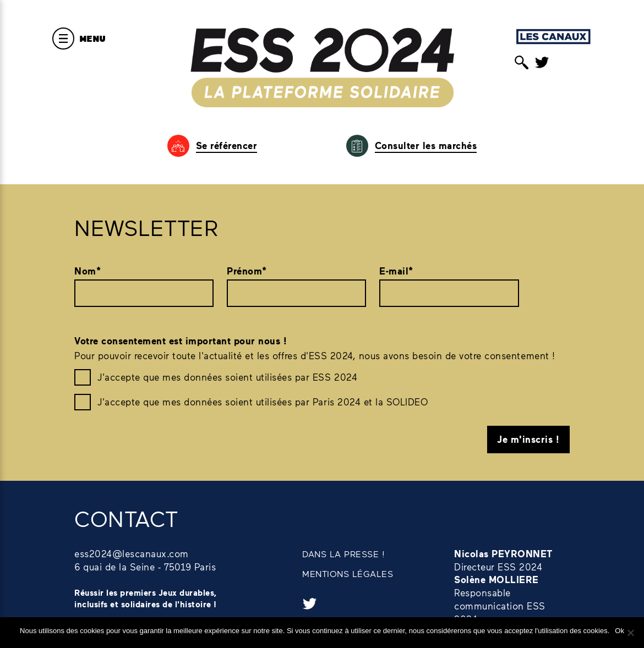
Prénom (247, 271)
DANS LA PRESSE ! (343, 554)
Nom (88, 271)
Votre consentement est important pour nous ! (181, 341)
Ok (620, 631)
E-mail (396, 271)
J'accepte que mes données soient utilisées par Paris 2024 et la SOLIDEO (263, 402)
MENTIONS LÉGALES (348, 573)
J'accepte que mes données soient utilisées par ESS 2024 (227, 377)
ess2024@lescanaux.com (132, 553)
